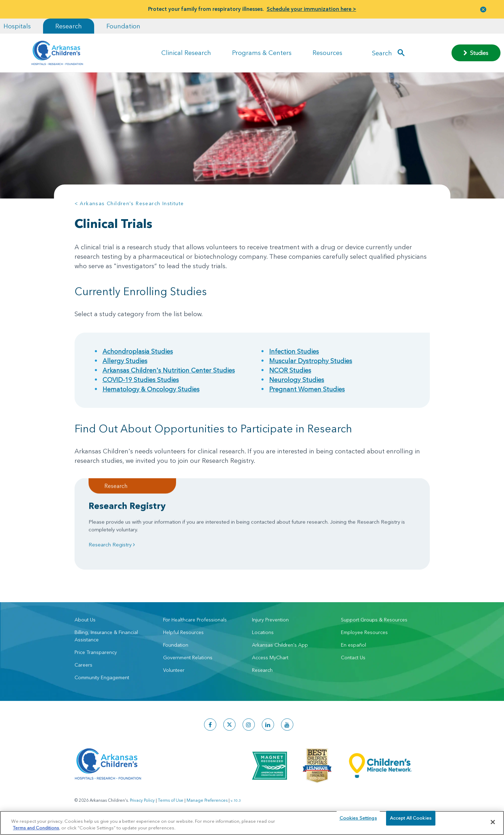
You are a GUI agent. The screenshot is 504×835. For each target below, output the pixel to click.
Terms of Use (171, 807)
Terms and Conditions (36, 827)
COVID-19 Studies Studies (141, 380)
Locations (263, 639)
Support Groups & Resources (374, 627)
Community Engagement (102, 684)
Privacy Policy (142, 807)
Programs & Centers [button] (262, 53)
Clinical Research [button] (186, 53)
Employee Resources (364, 639)
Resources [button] (327, 53)
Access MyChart (270, 664)
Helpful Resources (183, 639)
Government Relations (188, 664)
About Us (85, 627)
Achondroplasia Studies (138, 351)
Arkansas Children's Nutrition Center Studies (169, 370)
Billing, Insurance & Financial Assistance (106, 643)
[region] (252, 823)
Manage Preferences (207, 807)
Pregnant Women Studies (307, 389)
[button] (483, 9)
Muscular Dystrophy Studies (311, 361)
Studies (476, 53)
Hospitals (17, 26)
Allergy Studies (125, 361)
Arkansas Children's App (280, 652)
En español (353, 652)
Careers (83, 672)
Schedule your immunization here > (311, 9)
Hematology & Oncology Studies (151, 389)
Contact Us (353, 664)
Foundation (123, 26)
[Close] (493, 822)
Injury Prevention (270, 627)
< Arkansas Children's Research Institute (129, 203)
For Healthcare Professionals (195, 627)
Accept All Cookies (411, 822)
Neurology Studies (297, 380)
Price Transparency (96, 659)
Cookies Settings (358, 822)
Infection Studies (294, 351)
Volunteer (174, 677)
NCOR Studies (290, 370)
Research (69, 26)
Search (382, 53)
